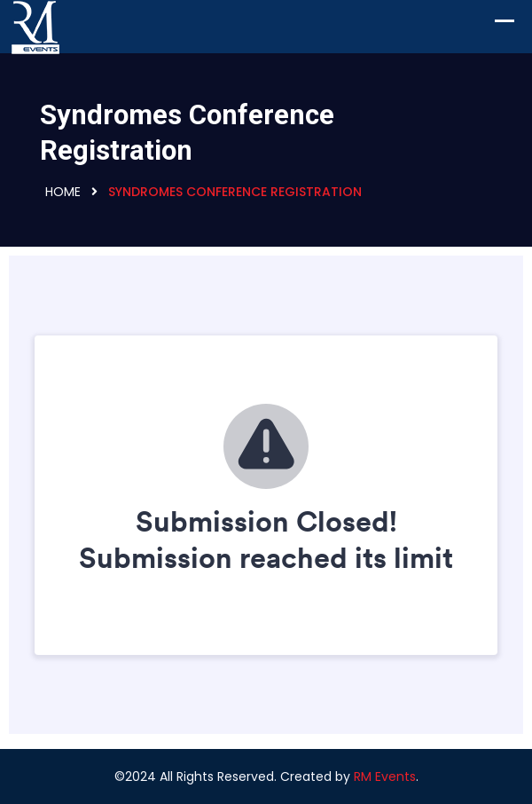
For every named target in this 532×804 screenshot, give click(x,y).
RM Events (385, 776)
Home (63, 192)
